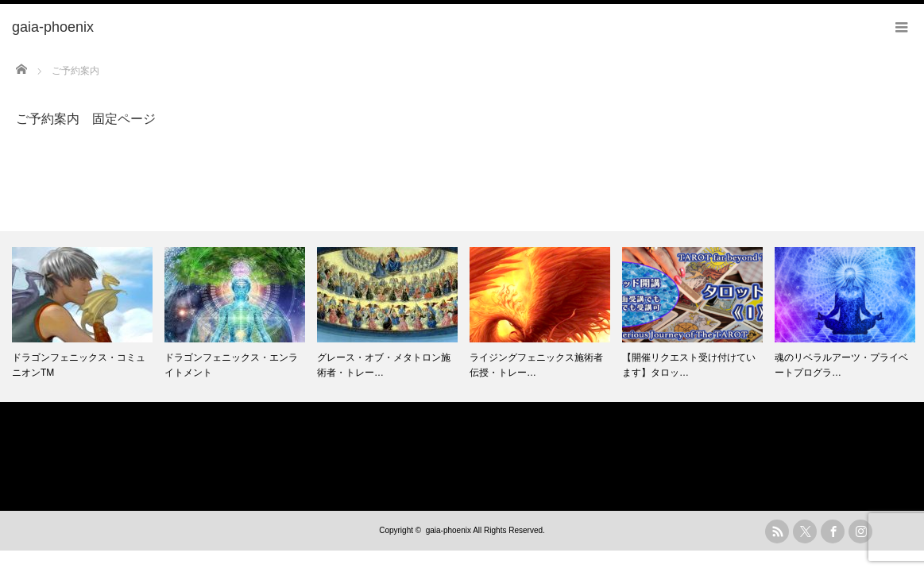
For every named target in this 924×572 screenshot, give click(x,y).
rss (777, 531)
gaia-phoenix (448, 530)
